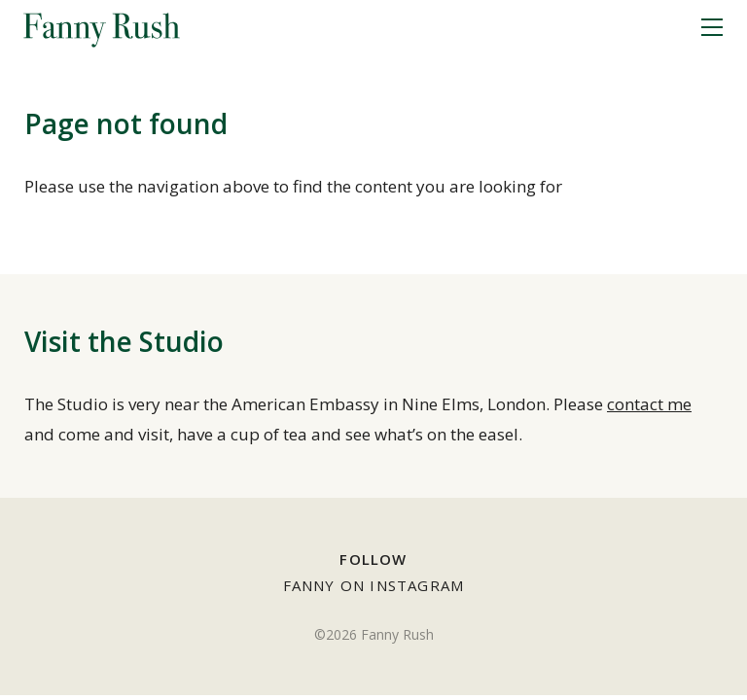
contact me (649, 404)
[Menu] (712, 28)
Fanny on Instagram (374, 585)
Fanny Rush (101, 28)
